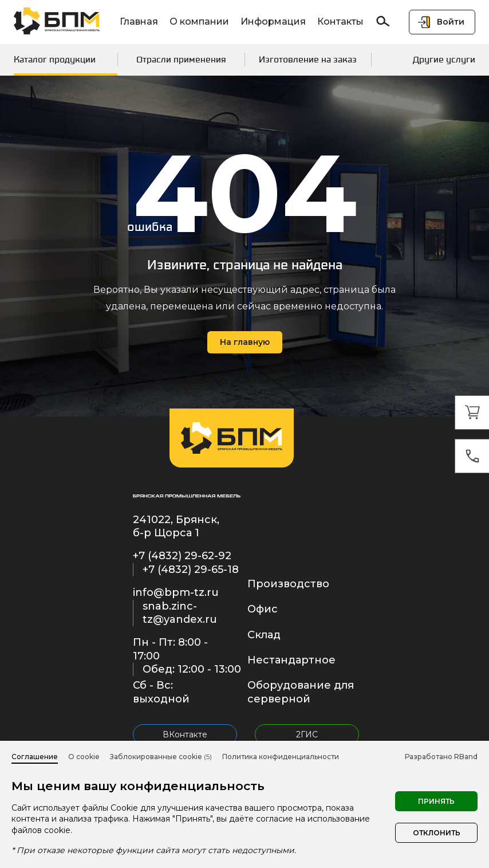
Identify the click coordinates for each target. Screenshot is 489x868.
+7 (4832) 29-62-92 (182, 556)
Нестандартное (291, 660)
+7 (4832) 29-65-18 (191, 569)
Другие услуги (444, 59)
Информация (273, 21)
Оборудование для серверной (301, 692)
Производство (288, 584)
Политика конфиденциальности (281, 757)
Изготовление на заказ (308, 59)
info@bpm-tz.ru (176, 592)
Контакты (340, 21)
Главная (139, 21)
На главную (245, 342)
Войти (451, 22)
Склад (264, 635)
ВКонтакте (185, 735)
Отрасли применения (181, 59)
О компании (199, 21)
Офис (263, 609)
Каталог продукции (55, 59)
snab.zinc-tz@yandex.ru (180, 613)
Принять (436, 801)
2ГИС (307, 735)
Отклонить (437, 833)
